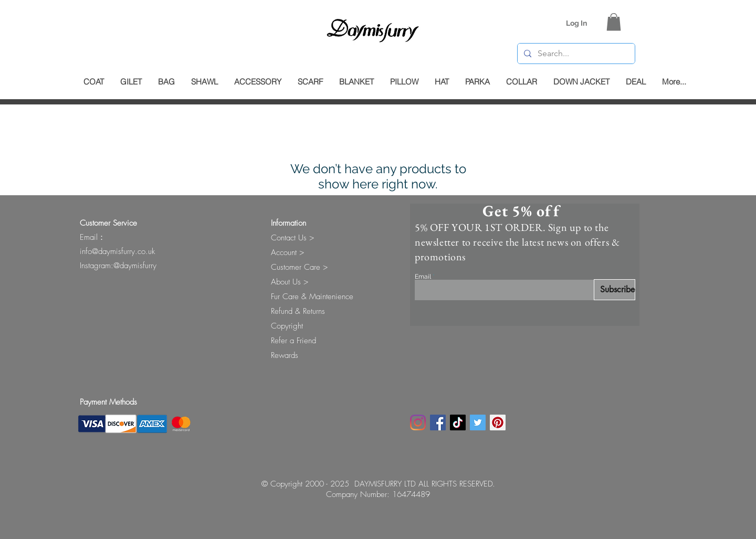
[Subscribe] (615, 290)
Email (423, 277)
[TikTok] (458, 422)
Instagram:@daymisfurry (118, 266)
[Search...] (575, 54)
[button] (614, 22)
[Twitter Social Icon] (478, 422)
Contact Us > (292, 238)
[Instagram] (418, 422)
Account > (287, 252)
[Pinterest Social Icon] (498, 422)
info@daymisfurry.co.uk (117, 251)
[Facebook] (438, 422)
